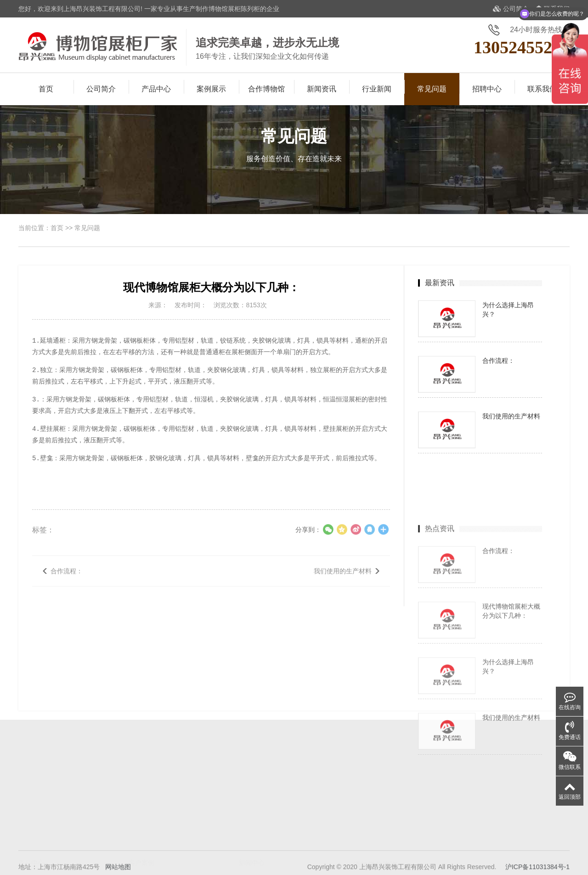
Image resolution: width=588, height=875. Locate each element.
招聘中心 (487, 89)
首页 (46, 89)
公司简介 (511, 9)
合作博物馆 (266, 89)
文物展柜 (77, 844)
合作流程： (67, 581)
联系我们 (542, 89)
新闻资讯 (322, 89)
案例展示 (211, 89)
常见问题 (432, 89)
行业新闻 (377, 89)
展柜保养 (252, 844)
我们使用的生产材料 (343, 581)
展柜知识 (252, 831)
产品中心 (156, 89)
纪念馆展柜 (80, 831)
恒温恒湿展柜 (38, 857)
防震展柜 (77, 857)
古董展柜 (31, 844)
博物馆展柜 (34, 831)
